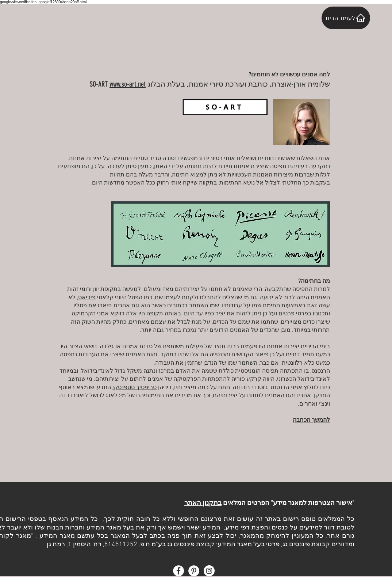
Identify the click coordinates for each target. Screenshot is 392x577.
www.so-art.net (128, 84)
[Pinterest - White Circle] (194, 571)
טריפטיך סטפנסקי (134, 388)
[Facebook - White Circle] (178, 571)
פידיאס (87, 298)
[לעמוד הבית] (346, 18)
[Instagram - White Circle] (209, 571)
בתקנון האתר (203, 503)
